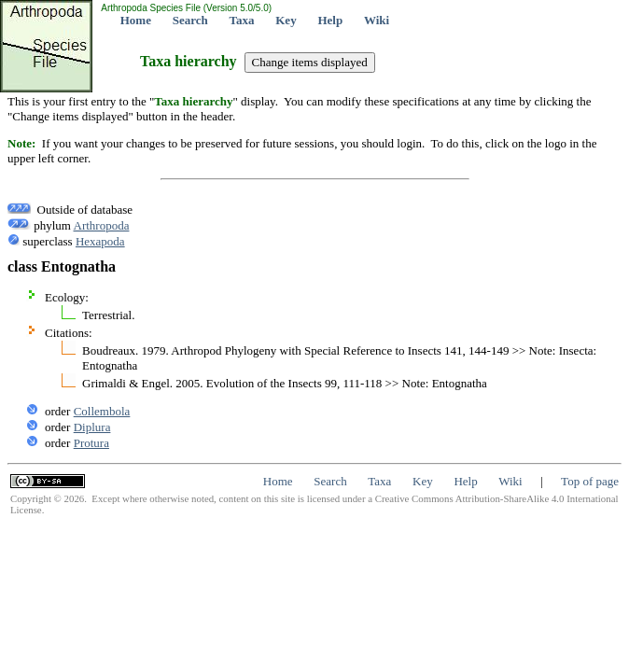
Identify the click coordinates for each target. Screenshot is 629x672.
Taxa (242, 20)
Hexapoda (100, 241)
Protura (91, 443)
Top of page (590, 481)
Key (286, 20)
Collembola (102, 411)
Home (136, 20)
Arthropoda (102, 225)
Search (190, 20)
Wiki (377, 20)
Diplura (92, 427)
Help (330, 20)
